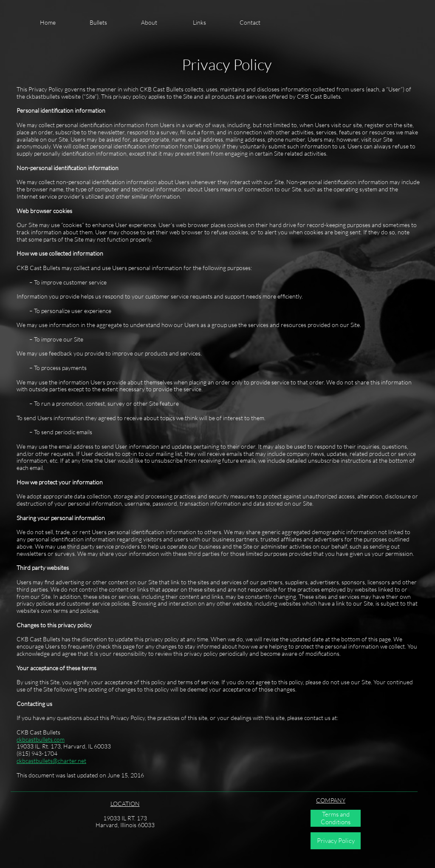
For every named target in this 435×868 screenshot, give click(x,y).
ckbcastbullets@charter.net (51, 761)
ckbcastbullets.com (41, 739)
